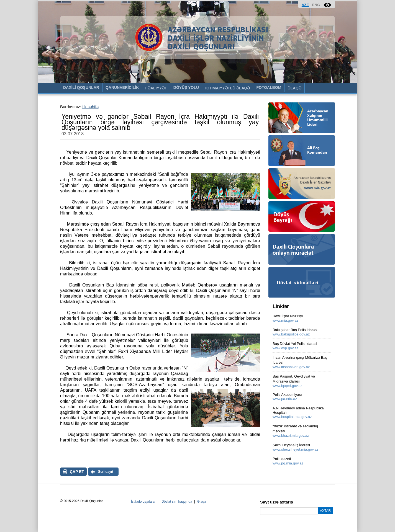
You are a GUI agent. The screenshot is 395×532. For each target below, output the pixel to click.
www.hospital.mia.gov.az (292, 417)
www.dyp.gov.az (285, 348)
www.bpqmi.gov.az (287, 386)
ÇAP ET (77, 472)
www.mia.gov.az (285, 320)
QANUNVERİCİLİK (122, 87)
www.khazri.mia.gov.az (291, 436)
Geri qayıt (105, 472)
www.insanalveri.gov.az (291, 367)
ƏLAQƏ (294, 88)
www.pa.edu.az (285, 399)
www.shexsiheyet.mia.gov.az (295, 449)
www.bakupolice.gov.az (291, 334)
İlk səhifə (90, 107)
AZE (305, 5)
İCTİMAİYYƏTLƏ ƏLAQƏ (228, 88)
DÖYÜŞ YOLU (186, 87)
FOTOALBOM (269, 87)
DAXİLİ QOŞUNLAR (81, 87)
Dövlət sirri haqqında (177, 502)
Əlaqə (202, 502)
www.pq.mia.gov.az (288, 463)
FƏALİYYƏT (156, 88)
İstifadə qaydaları (144, 502)
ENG (316, 5)
